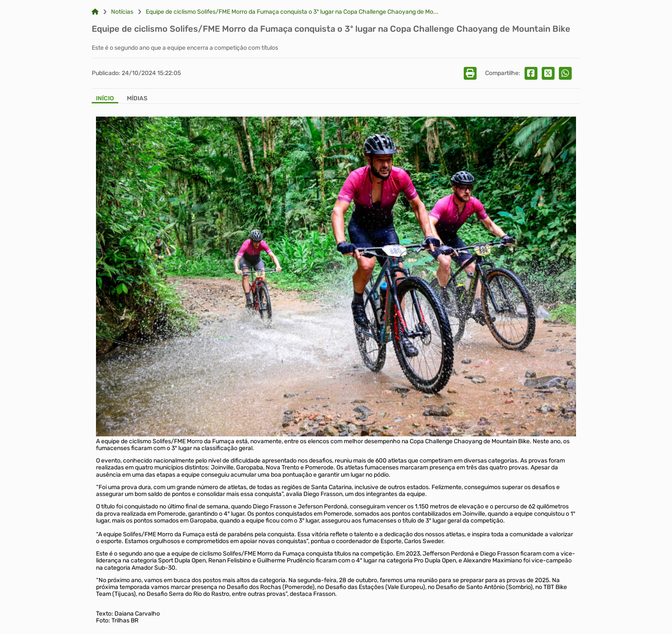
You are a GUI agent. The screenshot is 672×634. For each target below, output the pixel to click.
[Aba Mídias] (137, 99)
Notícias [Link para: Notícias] (122, 12)
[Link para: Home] (95, 12)
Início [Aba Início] (105, 99)
